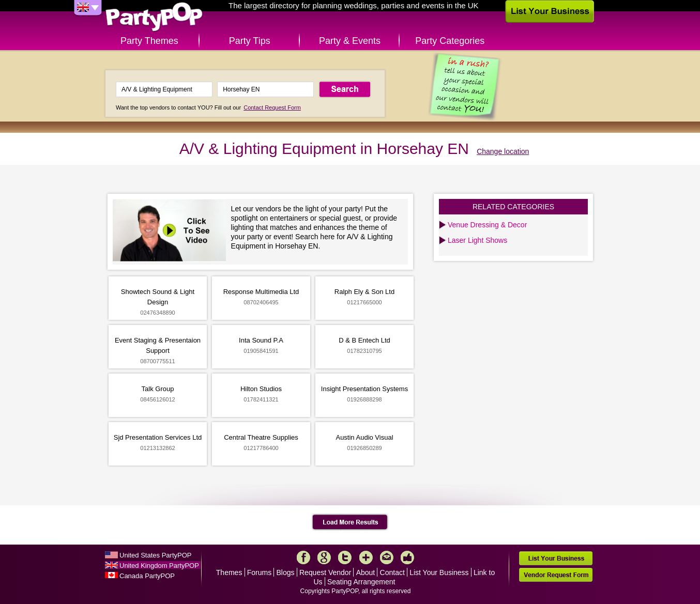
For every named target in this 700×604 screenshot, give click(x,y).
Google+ (324, 557)
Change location (503, 151)
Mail (387, 557)
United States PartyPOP (155, 555)
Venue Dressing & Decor (487, 225)
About (366, 572)
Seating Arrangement (361, 582)
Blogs (286, 572)
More (366, 557)
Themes (229, 572)
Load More (350, 522)
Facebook (303, 557)
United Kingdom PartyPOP (159, 566)
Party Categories (450, 41)
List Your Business (439, 572)
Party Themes (149, 41)
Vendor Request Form (556, 575)
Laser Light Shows (477, 240)
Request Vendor (325, 572)
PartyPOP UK (154, 17)
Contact (392, 572)
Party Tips (250, 41)
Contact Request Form (272, 107)
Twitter (345, 557)
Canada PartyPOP (147, 576)
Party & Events (350, 41)
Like (407, 557)
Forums (259, 572)
